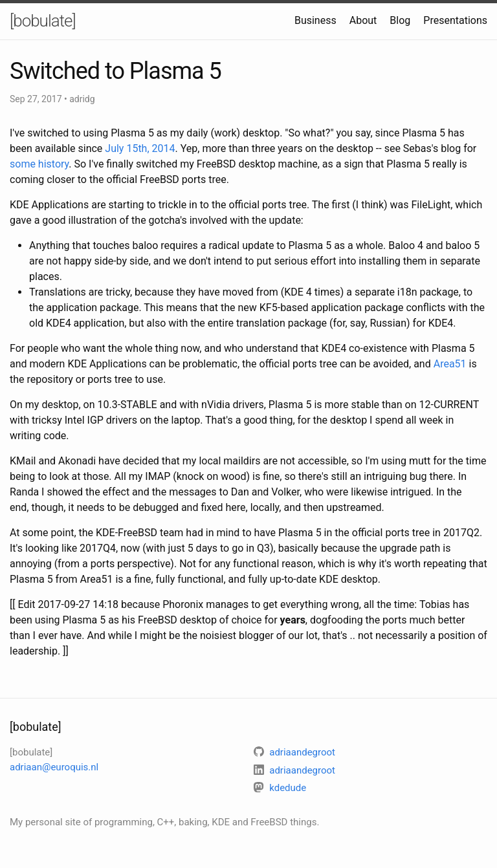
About (363, 20)
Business (315, 20)
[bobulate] (43, 21)
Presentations (455, 20)
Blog (400, 20)
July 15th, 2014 (140, 148)
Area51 (450, 364)
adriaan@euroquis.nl (54, 767)
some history (39, 164)
